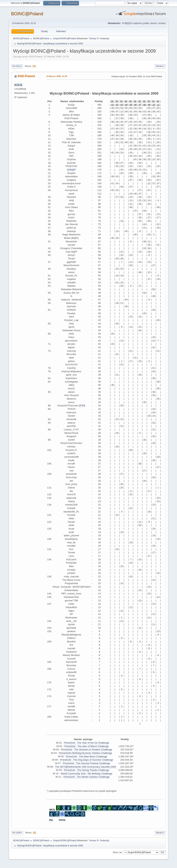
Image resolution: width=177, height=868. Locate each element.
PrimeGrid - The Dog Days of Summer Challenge (87, 760)
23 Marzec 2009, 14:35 (57, 76)
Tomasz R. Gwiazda (99, 38)
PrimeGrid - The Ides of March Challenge (87, 746)
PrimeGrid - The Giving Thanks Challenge (87, 770)
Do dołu (17, 66)
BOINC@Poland (27, 14)
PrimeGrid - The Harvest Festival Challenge (86, 763)
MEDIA (128, 23)
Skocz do (117, 852)
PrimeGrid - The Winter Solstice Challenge (87, 777)
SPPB (82, 406)
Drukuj (160, 66)
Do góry (17, 833)
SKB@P (71, 170)
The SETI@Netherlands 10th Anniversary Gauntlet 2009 (87, 767)
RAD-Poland (26, 76)
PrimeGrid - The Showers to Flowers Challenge (87, 750)
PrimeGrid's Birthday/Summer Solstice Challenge (86, 753)
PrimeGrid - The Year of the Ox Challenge (86, 743)
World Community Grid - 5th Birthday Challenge (87, 774)
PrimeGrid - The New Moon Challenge (86, 756)
